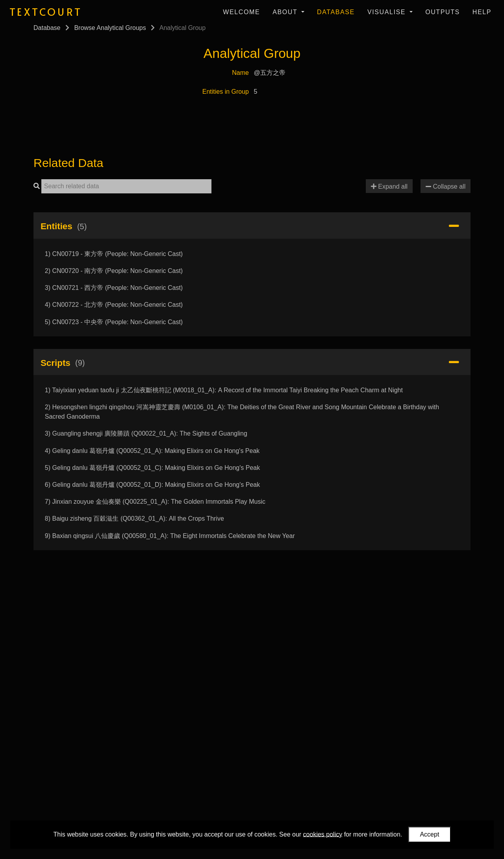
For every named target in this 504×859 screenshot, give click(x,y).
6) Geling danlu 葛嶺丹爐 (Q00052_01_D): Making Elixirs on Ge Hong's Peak (152, 485)
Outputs (443, 12)
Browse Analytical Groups (110, 28)
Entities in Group (226, 92)
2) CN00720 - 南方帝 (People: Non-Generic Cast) (114, 271)
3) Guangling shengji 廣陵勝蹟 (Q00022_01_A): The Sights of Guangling (146, 433)
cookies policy (323, 834)
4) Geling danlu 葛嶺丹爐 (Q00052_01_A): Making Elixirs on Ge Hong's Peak (152, 451)
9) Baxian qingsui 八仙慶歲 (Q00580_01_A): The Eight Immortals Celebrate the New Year (170, 536)
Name (240, 73)
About (286, 12)
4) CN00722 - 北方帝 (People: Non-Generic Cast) (114, 305)
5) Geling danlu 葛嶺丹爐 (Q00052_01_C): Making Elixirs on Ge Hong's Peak (152, 468)
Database (336, 12)
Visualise (388, 12)
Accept (429, 834)
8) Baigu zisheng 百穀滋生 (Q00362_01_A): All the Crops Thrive (134, 519)
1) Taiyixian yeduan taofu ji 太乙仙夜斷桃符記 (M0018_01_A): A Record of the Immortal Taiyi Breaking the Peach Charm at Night (224, 390)
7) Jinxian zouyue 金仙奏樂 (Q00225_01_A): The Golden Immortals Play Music (155, 502)
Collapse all (446, 186)
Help (482, 12)
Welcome (241, 12)
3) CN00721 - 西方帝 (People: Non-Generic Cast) (114, 288)
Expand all (389, 186)
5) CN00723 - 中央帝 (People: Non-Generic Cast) (114, 322)
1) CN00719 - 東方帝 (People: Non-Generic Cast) (114, 254)
